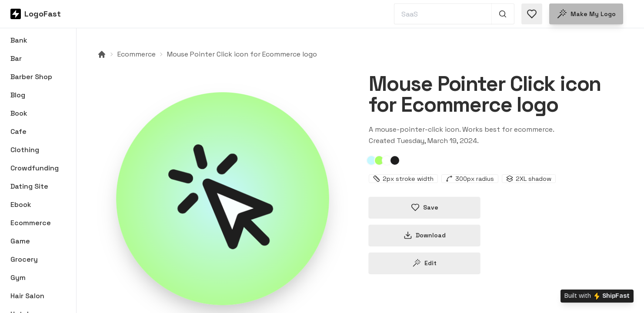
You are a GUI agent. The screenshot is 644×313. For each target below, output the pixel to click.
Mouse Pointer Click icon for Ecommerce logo (242, 54)
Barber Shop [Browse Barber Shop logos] (31, 77)
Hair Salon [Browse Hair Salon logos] (27, 296)
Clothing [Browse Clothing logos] (25, 150)
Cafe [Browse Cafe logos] (18, 132)
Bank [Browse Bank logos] (19, 40)
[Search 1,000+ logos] (503, 14)
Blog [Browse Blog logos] (18, 95)
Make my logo (586, 14)
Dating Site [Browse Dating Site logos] (29, 186)
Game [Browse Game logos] (20, 241)
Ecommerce (137, 54)
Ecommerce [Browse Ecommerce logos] (31, 223)
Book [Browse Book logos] (19, 113)
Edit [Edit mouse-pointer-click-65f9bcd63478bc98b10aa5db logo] (424, 263)
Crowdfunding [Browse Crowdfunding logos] (35, 168)
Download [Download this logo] (425, 235)
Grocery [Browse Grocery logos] (24, 259)
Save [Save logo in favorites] (425, 207)
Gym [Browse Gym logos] (18, 278)
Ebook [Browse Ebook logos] (21, 205)
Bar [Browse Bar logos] (16, 58)
